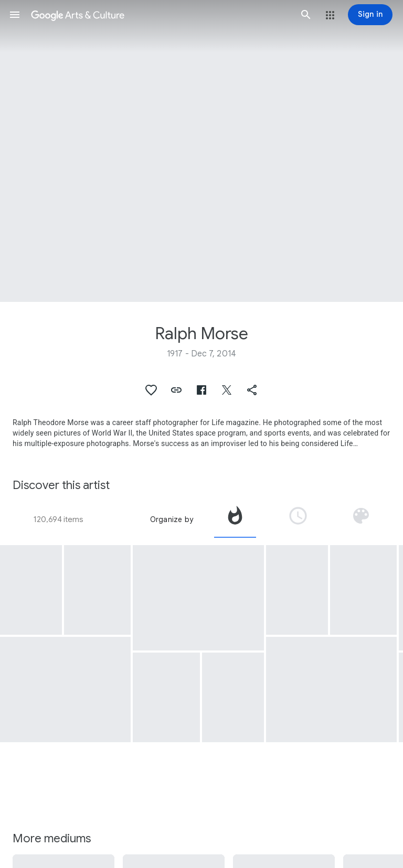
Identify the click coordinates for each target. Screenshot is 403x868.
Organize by (172, 519)
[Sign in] (370, 15)
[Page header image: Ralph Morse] (201, 151)
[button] (15, 15)
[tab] (235, 519)
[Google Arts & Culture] (160, 15)
